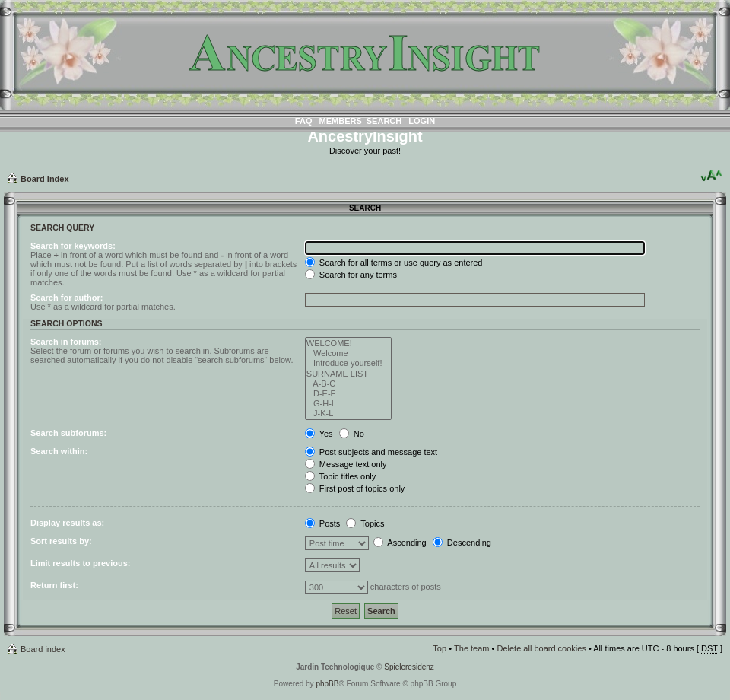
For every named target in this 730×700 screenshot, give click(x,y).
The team (471, 648)
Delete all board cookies (541, 648)
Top (440, 648)
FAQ (304, 121)
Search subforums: (68, 433)
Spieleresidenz (409, 667)
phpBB (327, 684)
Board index (45, 179)
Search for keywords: (73, 246)
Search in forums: (66, 342)
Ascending (400, 542)
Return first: (54, 585)
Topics (365, 523)
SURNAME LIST (349, 374)
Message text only (346, 464)
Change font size (711, 176)
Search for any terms (351, 275)
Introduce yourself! (349, 363)
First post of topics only (355, 488)
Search (384, 121)
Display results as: (67, 523)
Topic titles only (340, 476)
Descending (462, 542)
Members (341, 121)
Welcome (349, 353)
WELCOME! (349, 344)
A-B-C (349, 384)
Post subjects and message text (371, 452)
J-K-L (349, 414)
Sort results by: (61, 541)
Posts (323, 523)
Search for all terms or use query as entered (394, 262)
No (352, 434)
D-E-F (349, 394)
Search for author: (67, 297)
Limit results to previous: (80, 563)
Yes (319, 434)
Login (422, 121)
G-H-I (349, 404)
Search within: (59, 451)
